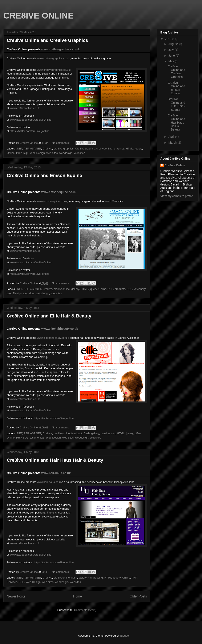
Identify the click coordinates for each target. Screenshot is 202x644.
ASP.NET (36, 149)
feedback (77, 433)
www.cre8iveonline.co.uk (25, 108)
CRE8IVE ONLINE (38, 16)
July (171, 50)
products (120, 289)
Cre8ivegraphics (85, 149)
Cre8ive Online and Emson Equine (44, 175)
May (171, 61)
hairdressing (108, 433)
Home (78, 596)
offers (138, 433)
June (172, 56)
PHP (19, 153)
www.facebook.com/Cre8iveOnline (31, 120)
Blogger (125, 636)
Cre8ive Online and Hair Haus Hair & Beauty (55, 460)
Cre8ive (47, 149)
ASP (26, 149)
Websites (79, 153)
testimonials (37, 438)
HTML (130, 149)
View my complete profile (177, 196)
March (173, 143)
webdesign (66, 153)
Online (11, 153)
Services (12, 582)
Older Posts (138, 596)
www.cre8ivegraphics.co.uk (60, 49)
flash (87, 433)
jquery (138, 149)
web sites (52, 153)
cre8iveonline (104, 149)
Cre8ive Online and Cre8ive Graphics (47, 40)
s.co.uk (65, 473)
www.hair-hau (51, 473)
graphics (119, 149)
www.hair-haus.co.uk (49, 482)
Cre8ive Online (175, 165)
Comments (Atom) (85, 610)
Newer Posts (16, 596)
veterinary (140, 289)
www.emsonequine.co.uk (59, 192)
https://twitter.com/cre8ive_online (30, 131)
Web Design (37, 153)
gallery (75, 289)
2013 (169, 39)
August (173, 44)
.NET (19, 149)
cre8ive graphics (64, 149)
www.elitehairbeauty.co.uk (60, 329)
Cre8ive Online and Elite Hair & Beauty (49, 316)
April (172, 137)
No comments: (61, 143)
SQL (26, 153)
